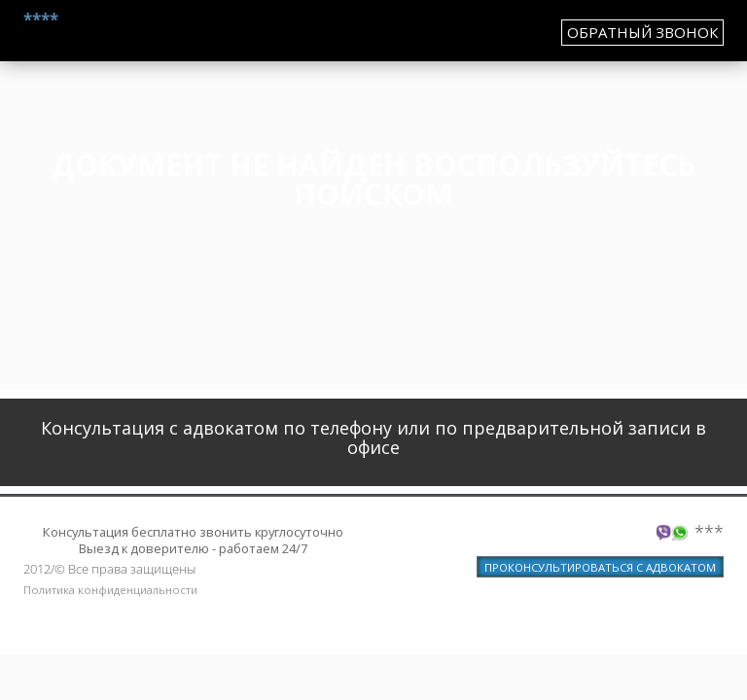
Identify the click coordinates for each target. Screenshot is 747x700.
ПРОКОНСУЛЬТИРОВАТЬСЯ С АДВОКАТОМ (600, 567)
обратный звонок (642, 32)
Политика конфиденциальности (110, 590)
